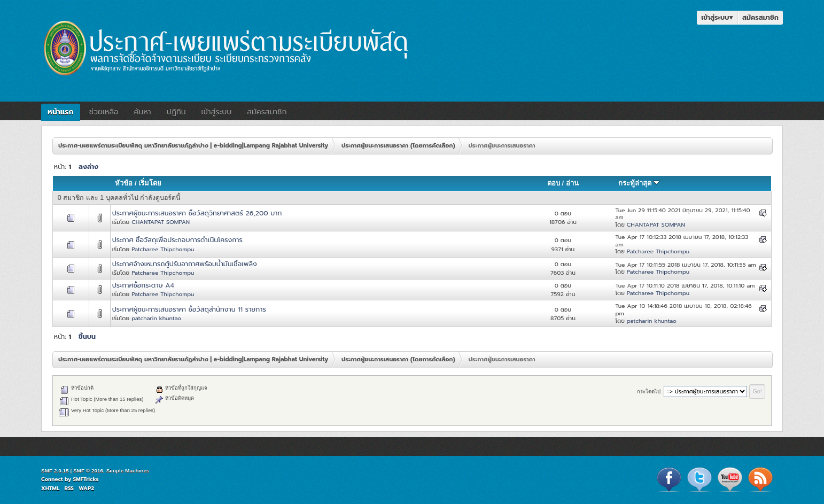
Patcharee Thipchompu (163, 249)
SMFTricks (86, 479)
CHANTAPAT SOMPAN (161, 222)
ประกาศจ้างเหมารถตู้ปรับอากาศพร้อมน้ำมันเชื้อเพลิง (185, 264)
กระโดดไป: (650, 391)
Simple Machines (128, 471)
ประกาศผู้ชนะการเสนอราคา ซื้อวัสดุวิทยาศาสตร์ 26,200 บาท (197, 213)
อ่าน (572, 183)
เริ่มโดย (150, 183)
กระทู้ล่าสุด (639, 183)
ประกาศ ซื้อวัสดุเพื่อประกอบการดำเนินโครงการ (177, 240)
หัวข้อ (124, 183)
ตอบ (554, 183)
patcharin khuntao (156, 318)
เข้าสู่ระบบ (717, 17)
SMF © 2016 (88, 471)
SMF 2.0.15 (55, 471)
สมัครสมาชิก (760, 17)
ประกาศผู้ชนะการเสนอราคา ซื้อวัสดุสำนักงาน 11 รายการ (189, 309)
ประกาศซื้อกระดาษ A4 (143, 285)
